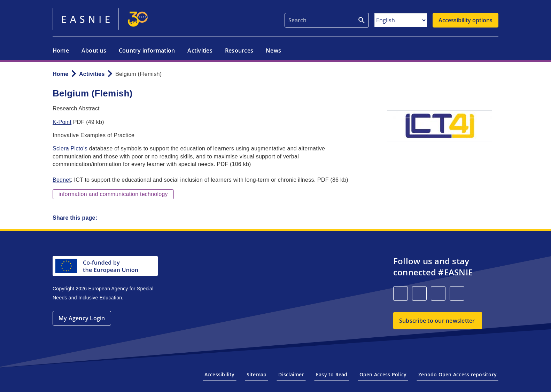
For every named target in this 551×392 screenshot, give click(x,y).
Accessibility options (465, 20)
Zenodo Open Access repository (457, 374)
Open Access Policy (383, 374)
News (273, 50)
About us (94, 50)
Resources (239, 50)
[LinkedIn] (401, 293)
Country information (147, 50)
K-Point (62, 122)
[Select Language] (401, 20)
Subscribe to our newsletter (437, 321)
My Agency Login (82, 318)
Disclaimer (291, 374)
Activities (200, 50)
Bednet (62, 180)
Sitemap (257, 374)
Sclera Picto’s (70, 148)
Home (61, 50)
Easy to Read (332, 374)
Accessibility (220, 374)
